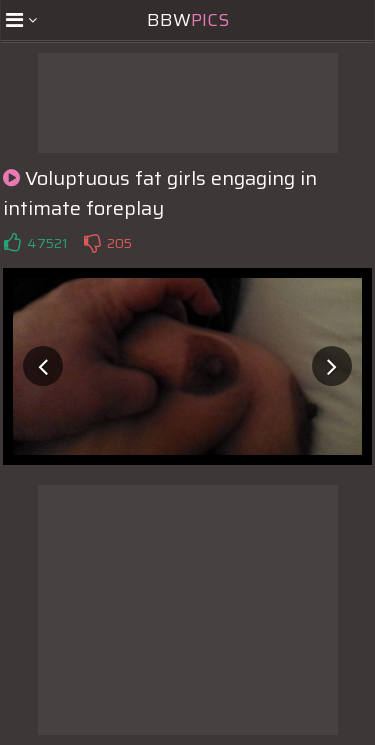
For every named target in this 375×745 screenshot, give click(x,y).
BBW (188, 20)
